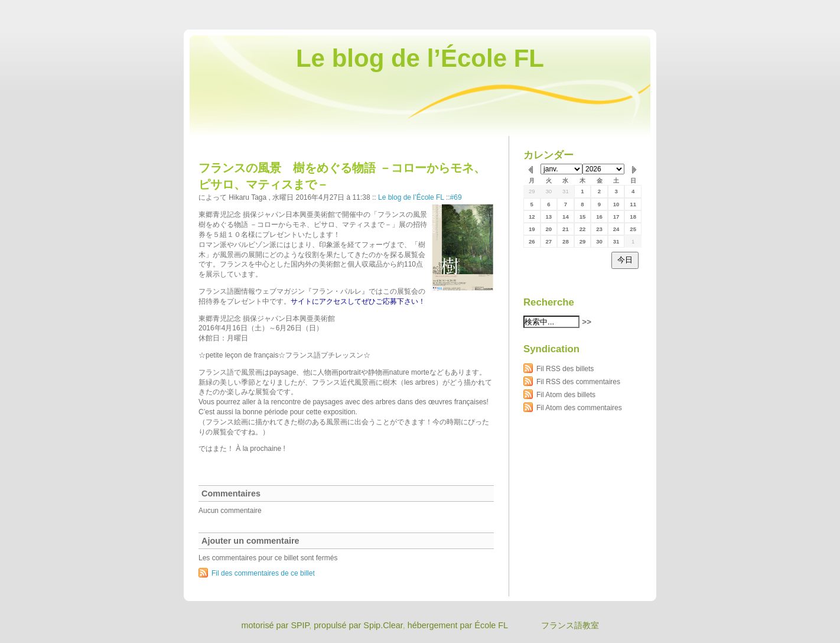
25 (633, 229)
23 (599, 229)
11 (633, 204)
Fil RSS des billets (565, 369)
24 (616, 229)
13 (549, 217)
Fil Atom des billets (566, 395)
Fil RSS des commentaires (578, 382)
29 (532, 191)
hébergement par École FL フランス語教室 (503, 625)
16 (599, 217)
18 (633, 217)
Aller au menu (747, 8)
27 (549, 241)
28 (566, 241)
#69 (456, 197)
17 (616, 217)
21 (566, 229)
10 (616, 204)
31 (566, 191)
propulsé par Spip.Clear (358, 625)
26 (532, 241)
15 (583, 217)
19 (532, 229)
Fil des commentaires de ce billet (263, 573)
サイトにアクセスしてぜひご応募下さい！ (358, 301)
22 (583, 229)
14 (566, 217)
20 (549, 229)
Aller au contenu (695, 8)
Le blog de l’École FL (420, 58)
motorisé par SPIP (275, 625)
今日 (625, 260)
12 (532, 217)
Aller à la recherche (805, 8)
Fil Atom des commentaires (579, 408)
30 (549, 191)
